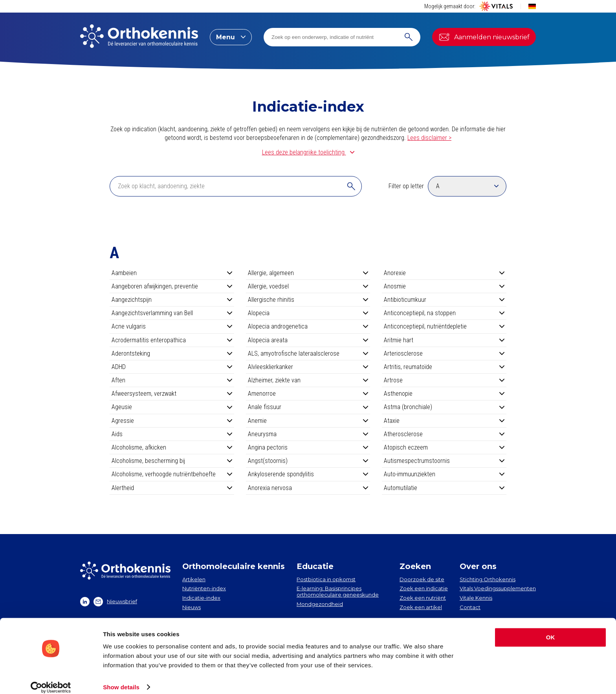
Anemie (308, 421)
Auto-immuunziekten (444, 474)
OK (551, 629)
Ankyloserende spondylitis (308, 474)
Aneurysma (308, 434)
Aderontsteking (172, 353)
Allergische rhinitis (308, 300)
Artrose (444, 380)
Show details (121, 678)
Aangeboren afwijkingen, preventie (172, 286)
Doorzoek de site (422, 579)
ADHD (172, 367)
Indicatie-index (201, 598)
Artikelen (194, 579)
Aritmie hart (444, 340)
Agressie (172, 421)
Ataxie (444, 421)
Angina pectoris (308, 447)
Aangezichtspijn (172, 300)
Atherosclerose (444, 434)
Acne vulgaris (172, 326)
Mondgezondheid (320, 604)
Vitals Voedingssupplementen (498, 588)
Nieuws (192, 607)
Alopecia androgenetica (308, 326)
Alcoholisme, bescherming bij (172, 461)
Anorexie (444, 273)
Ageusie (172, 407)
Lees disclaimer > (429, 138)
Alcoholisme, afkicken (172, 447)
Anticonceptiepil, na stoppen (444, 313)
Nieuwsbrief (115, 602)
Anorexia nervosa (308, 488)
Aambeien (172, 273)
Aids (172, 434)
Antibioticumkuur (444, 300)
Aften (172, 380)
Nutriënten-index (204, 588)
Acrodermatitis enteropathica (172, 340)
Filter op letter (406, 186)
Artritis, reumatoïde (444, 367)
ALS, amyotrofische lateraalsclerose (308, 353)
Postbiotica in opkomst (326, 579)
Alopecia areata (308, 340)
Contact (470, 607)
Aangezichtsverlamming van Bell (172, 313)
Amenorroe (308, 394)
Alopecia (308, 313)
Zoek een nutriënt (423, 598)
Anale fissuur (308, 407)
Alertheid (172, 488)
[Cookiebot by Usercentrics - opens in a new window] (51, 679)
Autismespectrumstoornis (444, 461)
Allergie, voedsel (308, 286)
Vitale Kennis (476, 598)
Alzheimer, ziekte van (308, 380)
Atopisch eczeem (444, 447)
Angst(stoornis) (308, 461)
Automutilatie (444, 488)
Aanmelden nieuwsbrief (484, 37)
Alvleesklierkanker (308, 367)
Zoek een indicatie (424, 588)
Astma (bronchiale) (444, 407)
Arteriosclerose (444, 353)
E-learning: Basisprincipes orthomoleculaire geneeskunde (338, 591)
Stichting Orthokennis (488, 579)
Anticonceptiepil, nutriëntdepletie (444, 326)
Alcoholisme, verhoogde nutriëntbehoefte (172, 474)
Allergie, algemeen (308, 273)
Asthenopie (444, 394)
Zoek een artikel (421, 607)
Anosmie (444, 286)
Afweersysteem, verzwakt (172, 394)
